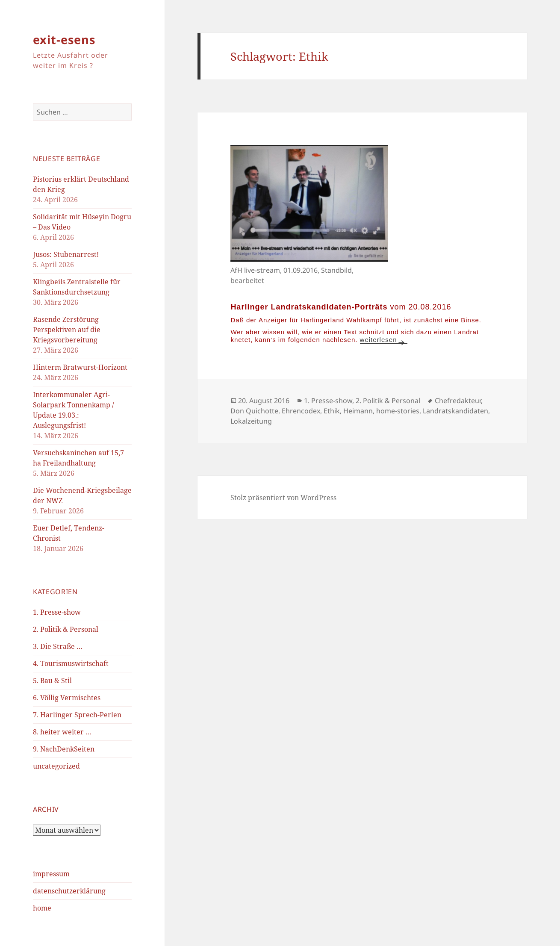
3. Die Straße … (58, 646)
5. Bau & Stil (52, 681)
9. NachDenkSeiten (64, 749)
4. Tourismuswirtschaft (71, 663)
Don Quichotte (254, 411)
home (42, 908)
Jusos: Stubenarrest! (66, 254)
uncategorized (56, 766)
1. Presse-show (57, 612)
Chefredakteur (458, 401)
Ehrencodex (301, 411)
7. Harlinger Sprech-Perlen (77, 715)
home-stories (398, 411)
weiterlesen (384, 340)
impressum (51, 874)
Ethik (332, 411)
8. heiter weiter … (62, 732)
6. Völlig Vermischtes (67, 698)
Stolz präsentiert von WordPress (283, 498)
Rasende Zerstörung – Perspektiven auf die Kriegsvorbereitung (68, 330)
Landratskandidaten (455, 411)
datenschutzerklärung (69, 891)
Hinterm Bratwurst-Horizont (80, 367)
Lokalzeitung (251, 421)
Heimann (358, 411)
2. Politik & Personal (66, 629)
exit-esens (64, 40)
